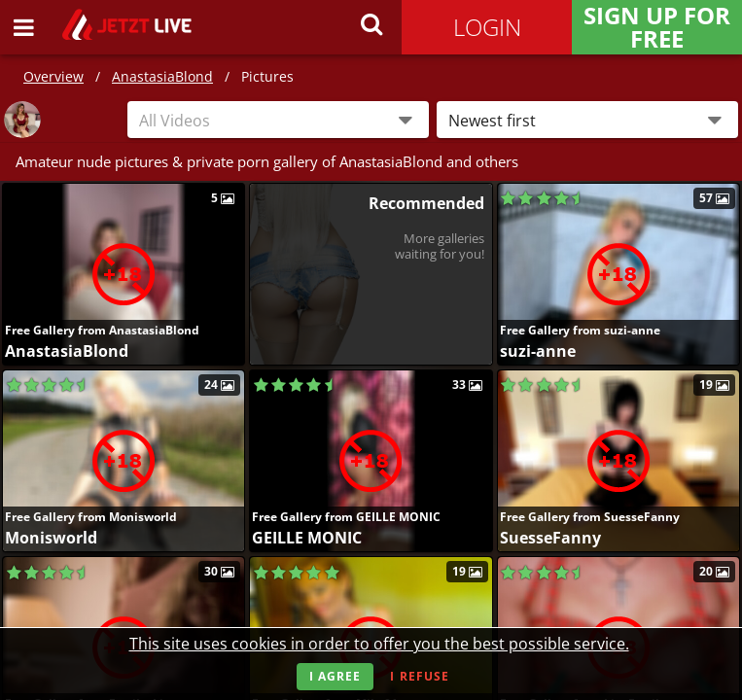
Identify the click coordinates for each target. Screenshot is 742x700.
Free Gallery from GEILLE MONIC (346, 517)
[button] (587, 120)
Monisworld (51, 538)
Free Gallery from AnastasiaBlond (102, 330)
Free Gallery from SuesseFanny (590, 517)
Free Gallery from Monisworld (91, 517)
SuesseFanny (550, 538)
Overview (53, 76)
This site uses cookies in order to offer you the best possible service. (379, 644)
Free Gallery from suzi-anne (580, 330)
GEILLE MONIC (307, 538)
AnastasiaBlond (162, 76)
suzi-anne (538, 351)
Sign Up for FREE (657, 27)
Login (487, 27)
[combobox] (278, 120)
